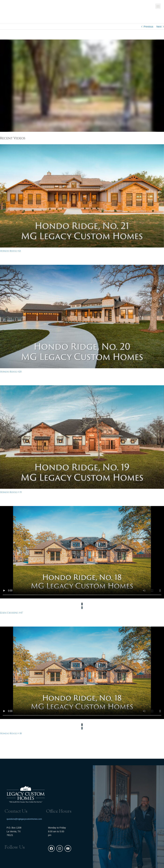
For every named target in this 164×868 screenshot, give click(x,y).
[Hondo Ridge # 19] (82, 437)
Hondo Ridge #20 (11, 372)
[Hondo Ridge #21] (82, 196)
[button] (158, 7)
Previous (148, 27)
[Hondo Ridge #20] (82, 317)
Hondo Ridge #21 (10, 251)
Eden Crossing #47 (11, 613)
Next (159, 27)
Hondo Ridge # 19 (11, 492)
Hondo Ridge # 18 (11, 733)
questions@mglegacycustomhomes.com (24, 819)
